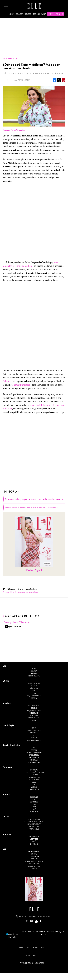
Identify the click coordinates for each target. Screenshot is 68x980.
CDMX (34, 804)
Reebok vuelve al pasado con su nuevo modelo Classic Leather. (32, 508)
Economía (34, 775)
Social (34, 854)
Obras (34, 782)
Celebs (28, 14)
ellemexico (39, 921)
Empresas (34, 770)
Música (34, 738)
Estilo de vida (40, 14)
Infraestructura (34, 824)
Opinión (34, 809)
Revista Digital (34, 570)
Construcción (34, 819)
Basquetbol (34, 755)
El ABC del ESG (34, 866)
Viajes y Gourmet (34, 696)
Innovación (34, 864)
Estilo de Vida (34, 718)
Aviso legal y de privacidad (32, 947)
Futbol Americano (34, 753)
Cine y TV (34, 735)
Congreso (34, 802)
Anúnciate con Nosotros (32, 963)
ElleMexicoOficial (43, 921)
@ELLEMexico (15, 626)
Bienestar (34, 715)
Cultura (34, 698)
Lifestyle (34, 760)
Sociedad (34, 812)
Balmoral (7, 381)
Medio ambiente (34, 852)
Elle (4, 666)
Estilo (34, 728)
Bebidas (34, 708)
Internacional (34, 777)
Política (6, 794)
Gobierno (34, 797)
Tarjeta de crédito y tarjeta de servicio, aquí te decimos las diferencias (35, 499)
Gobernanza (34, 856)
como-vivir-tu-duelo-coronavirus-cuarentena (21, 592)
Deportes (34, 733)
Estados (34, 807)
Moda (11, 14)
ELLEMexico (27, 921)
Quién (6, 681)
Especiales (34, 844)
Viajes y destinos (34, 711)
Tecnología (34, 780)
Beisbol (34, 750)
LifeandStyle (34, 790)
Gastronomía (34, 706)
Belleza (19, 14)
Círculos (34, 688)
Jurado (34, 720)
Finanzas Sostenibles (34, 861)
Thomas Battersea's (21, 385)
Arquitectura (34, 827)
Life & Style (8, 725)
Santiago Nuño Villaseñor (17, 622)
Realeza (34, 686)
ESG (34, 785)
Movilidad (34, 859)
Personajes (34, 713)
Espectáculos (34, 683)
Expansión (8, 767)
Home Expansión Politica (34, 772)
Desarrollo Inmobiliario (34, 822)
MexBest (7, 703)
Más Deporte (34, 757)
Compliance (32, 955)
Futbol (34, 748)
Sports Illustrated (11, 745)
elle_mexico (34, 921)
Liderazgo (34, 839)
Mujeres (34, 787)
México (34, 799)
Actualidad (34, 837)
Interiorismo (34, 829)
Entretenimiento (34, 730)
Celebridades (11, 59)
